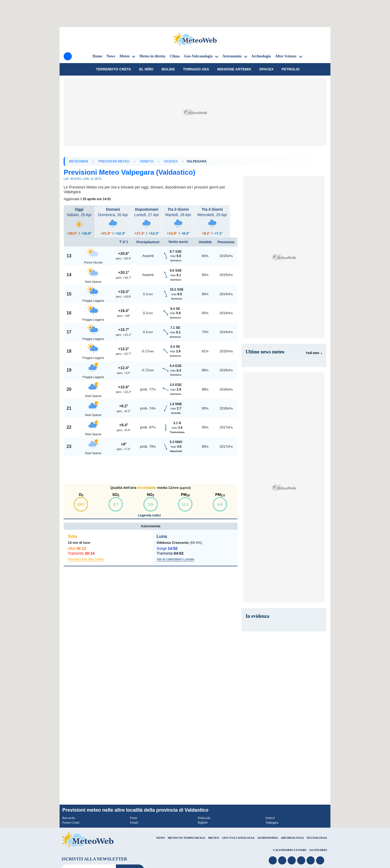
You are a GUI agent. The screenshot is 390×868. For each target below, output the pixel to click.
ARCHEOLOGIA (292, 838)
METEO (214, 838)
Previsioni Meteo (114, 161)
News (111, 56)
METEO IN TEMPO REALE (186, 838)
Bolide (168, 69)
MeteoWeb (79, 161)
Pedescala (204, 818)
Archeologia (261, 56)
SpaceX (266, 69)
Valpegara (272, 823)
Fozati (134, 823)
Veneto (147, 161)
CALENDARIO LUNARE (290, 850)
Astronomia (232, 56)
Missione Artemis (234, 69)
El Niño (146, 69)
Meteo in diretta (152, 56)
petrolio (291, 69)
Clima (175, 56)
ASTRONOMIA (268, 838)
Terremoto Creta (113, 69)
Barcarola (69, 818)
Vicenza (171, 161)
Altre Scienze (286, 56)
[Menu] (68, 56)
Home (97, 56)
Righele (203, 823)
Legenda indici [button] (150, 515)
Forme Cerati (71, 823)
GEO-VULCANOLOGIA (238, 838)
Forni (134, 818)
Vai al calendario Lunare (175, 559)
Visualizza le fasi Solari (86, 559)
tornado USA (196, 69)
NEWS (160, 838)
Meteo (124, 56)
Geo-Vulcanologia (198, 56)
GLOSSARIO (318, 850)
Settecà (270, 818)
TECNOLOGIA (317, 838)
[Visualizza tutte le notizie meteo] (314, 353)
